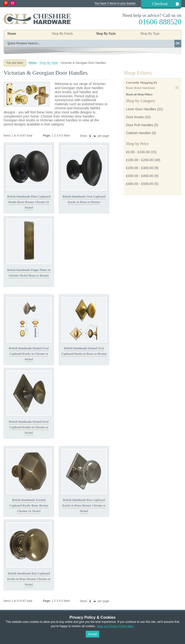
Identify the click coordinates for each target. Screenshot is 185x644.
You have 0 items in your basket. (115, 3)
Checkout (160, 4)
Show (83, 136)
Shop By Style (49, 63)
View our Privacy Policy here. (115, 626)
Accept (93, 634)
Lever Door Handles (141, 109)
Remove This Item (177, 88)
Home (12, 34)
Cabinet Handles (139, 133)
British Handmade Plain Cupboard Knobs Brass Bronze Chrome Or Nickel (29, 202)
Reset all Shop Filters (139, 94)
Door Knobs (135, 117)
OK (178, 43)
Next (67, 136)
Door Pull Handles (140, 125)
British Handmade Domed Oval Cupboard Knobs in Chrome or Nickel (29, 354)
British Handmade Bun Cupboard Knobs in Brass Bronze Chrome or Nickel (84, 506)
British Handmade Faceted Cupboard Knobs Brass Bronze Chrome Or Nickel (29, 506)
